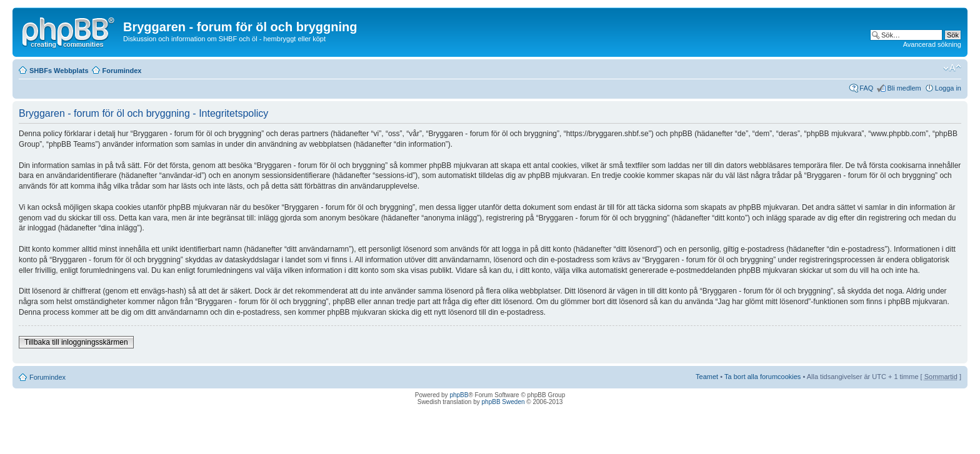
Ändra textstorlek (952, 68)
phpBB (459, 395)
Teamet (707, 377)
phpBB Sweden (503, 402)
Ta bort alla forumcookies (762, 377)
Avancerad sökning (932, 44)
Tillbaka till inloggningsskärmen (76, 342)
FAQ (866, 88)
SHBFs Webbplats (59, 71)
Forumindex (122, 71)
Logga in (948, 88)
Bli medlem (904, 88)
